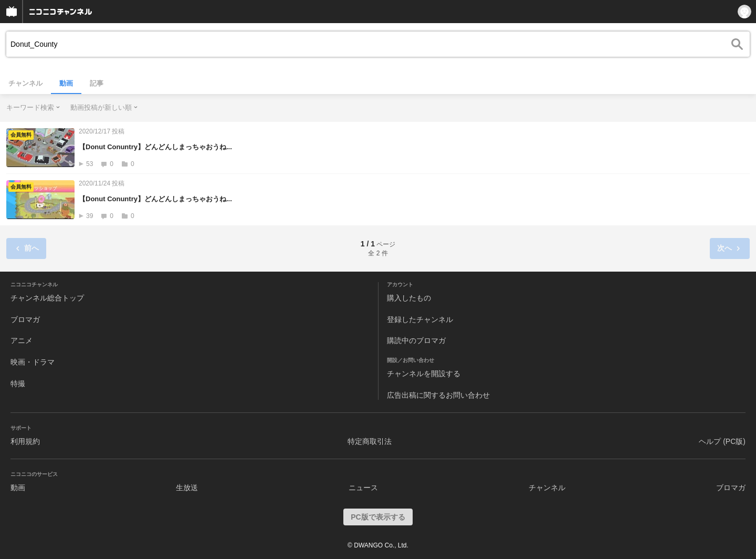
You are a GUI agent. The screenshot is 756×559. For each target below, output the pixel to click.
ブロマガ (25, 319)
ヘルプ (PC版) (722, 441)
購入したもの (409, 298)
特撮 (18, 384)
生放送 (187, 488)
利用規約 (25, 441)
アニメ (22, 340)
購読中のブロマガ (416, 340)
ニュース (363, 488)
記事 (97, 83)
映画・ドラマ (33, 362)
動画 (66, 83)
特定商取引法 (370, 441)
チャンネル (25, 83)
